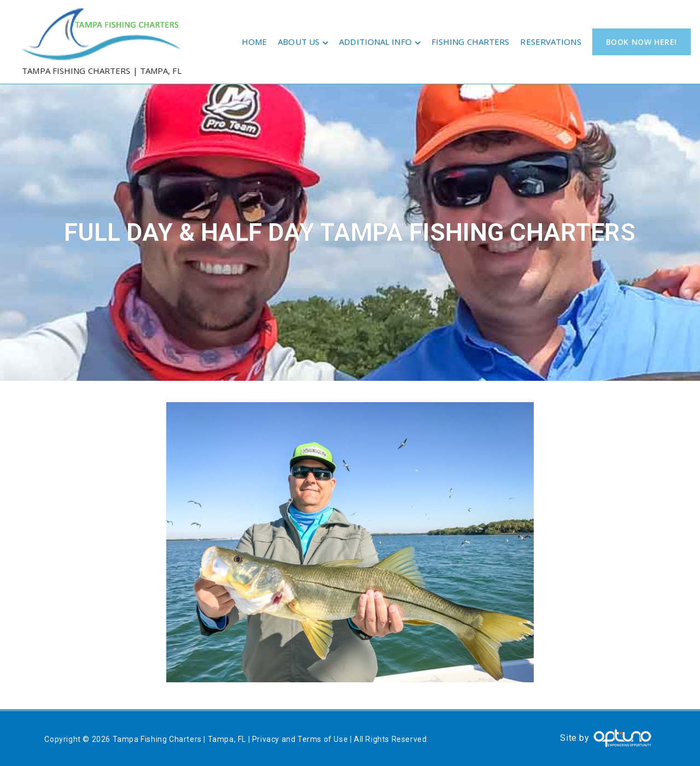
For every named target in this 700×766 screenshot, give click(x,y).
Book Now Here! (641, 42)
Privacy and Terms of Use (300, 739)
